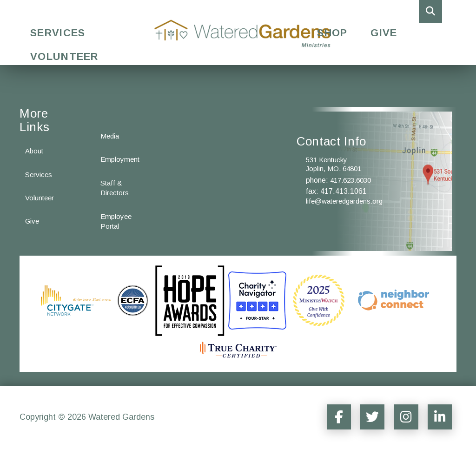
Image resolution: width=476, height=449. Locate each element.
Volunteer (64, 56)
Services (58, 33)
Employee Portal (116, 221)
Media (110, 136)
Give (384, 33)
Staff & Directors (115, 188)
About (34, 151)
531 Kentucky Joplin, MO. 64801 (334, 164)
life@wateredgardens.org (344, 201)
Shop (332, 33)
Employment (120, 159)
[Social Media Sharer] (334, 417)
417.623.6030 (350, 180)
